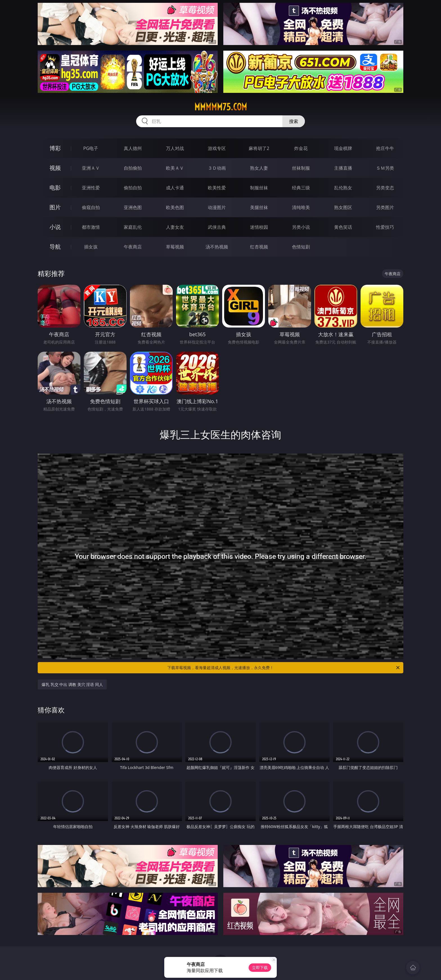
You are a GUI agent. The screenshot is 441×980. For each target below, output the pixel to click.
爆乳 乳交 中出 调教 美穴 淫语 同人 (72, 684)
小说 (55, 227)
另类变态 (385, 188)
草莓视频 (175, 247)
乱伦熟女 (343, 188)
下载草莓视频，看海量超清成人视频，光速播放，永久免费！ (284, 668)
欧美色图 (175, 207)
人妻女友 (175, 227)
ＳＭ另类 (385, 168)
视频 (55, 168)
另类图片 (385, 207)
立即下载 (260, 967)
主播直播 (343, 168)
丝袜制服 (301, 168)
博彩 (55, 148)
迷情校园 (259, 227)
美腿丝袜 (259, 207)
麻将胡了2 (259, 148)
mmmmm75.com (221, 107)
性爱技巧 (385, 227)
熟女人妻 (259, 168)
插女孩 (91, 247)
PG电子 (91, 148)
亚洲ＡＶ (91, 168)
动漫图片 (217, 207)
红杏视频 (259, 247)
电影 (55, 188)
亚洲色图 (133, 207)
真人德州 (133, 148)
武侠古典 (217, 227)
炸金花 (301, 148)
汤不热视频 (217, 247)
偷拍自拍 (133, 188)
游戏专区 (217, 148)
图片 (55, 207)
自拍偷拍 (133, 168)
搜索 (294, 121)
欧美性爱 (217, 188)
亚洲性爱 (91, 188)
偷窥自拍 (91, 207)
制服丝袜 (259, 188)
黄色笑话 (343, 227)
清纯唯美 (301, 207)
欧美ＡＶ (175, 168)
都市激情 (91, 227)
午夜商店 (133, 247)
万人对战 (175, 148)
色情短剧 (301, 247)
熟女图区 (343, 207)
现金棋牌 (343, 148)
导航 (55, 247)
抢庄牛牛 (385, 148)
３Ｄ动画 (217, 168)
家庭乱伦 (133, 227)
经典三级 (301, 188)
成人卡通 (175, 188)
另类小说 (301, 227)
